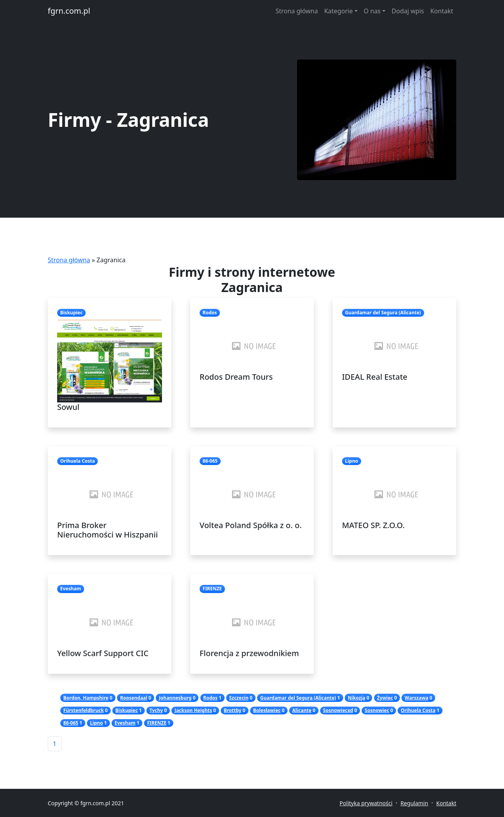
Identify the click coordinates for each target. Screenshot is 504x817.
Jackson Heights (193, 710)
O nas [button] (372, 11)
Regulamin (414, 803)
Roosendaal (134, 698)
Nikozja (357, 698)
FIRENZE (157, 723)
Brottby (233, 710)
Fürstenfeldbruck (84, 710)
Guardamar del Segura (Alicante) (298, 698)
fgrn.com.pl (69, 11)
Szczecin (239, 698)
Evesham (125, 723)
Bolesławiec (267, 710)
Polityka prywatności (366, 803)
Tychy (156, 710)
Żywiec (385, 698)
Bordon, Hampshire (86, 698)
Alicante (302, 710)
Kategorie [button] (338, 11)
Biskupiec (127, 710)
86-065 (71, 723)
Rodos (210, 698)
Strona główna (297, 11)
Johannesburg (175, 698)
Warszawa (417, 698)
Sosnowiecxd (338, 710)
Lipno (96, 723)
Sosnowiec (377, 710)
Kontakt (442, 11)
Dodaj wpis (408, 11)
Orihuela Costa (418, 710)
